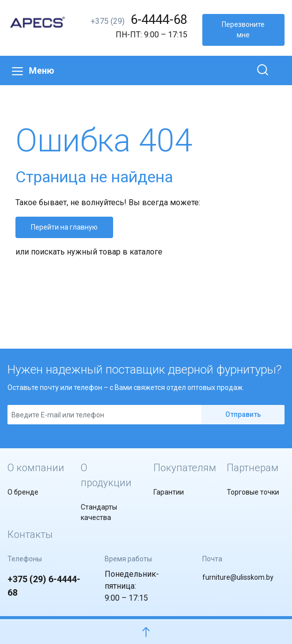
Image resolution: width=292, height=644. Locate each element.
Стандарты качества (99, 512)
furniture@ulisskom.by (238, 577)
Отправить (243, 414)
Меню (33, 70)
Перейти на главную (64, 227)
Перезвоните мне (243, 30)
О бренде (23, 492)
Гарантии (169, 492)
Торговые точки (253, 492)
